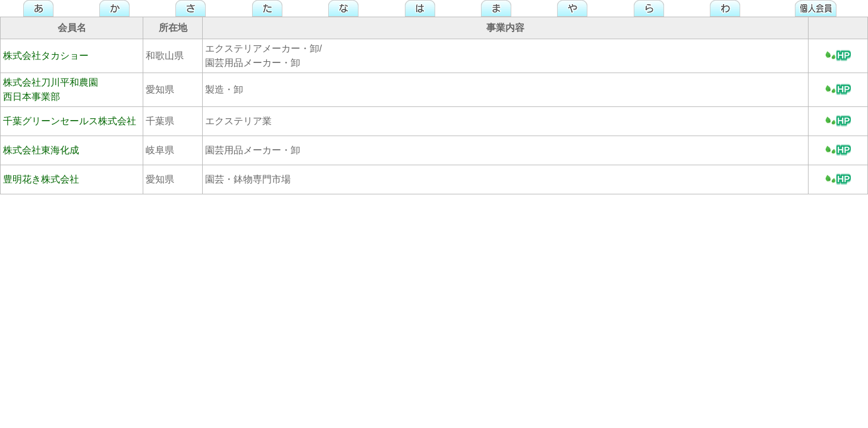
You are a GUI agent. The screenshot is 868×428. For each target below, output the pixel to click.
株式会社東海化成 (41, 150)
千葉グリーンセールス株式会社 (70, 121)
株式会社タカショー (46, 56)
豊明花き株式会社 (41, 179)
